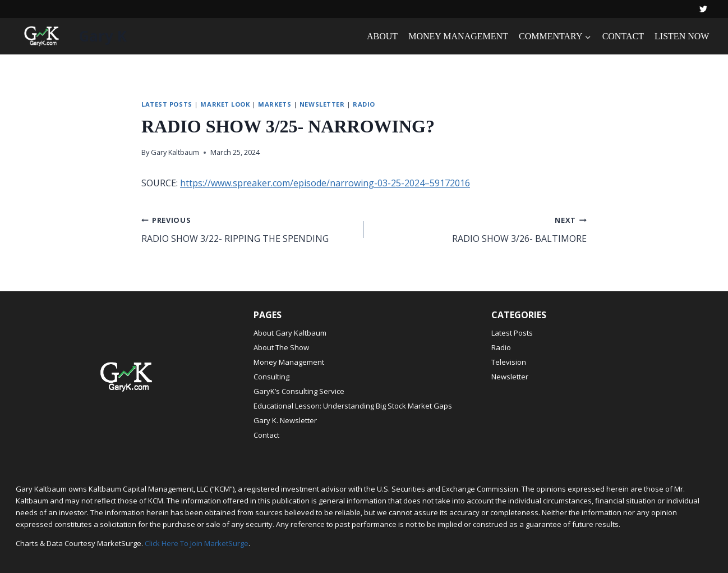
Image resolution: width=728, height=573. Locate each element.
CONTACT (623, 36)
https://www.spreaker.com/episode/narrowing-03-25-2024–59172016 (325, 183)
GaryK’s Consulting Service (299, 391)
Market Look (225, 104)
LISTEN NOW (682, 36)
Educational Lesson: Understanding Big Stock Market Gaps (353, 406)
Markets (275, 104)
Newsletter (322, 104)
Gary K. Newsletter (285, 420)
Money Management (289, 362)
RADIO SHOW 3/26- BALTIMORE (480, 229)
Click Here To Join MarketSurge (197, 543)
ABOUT (382, 36)
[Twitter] (703, 9)
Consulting (271, 377)
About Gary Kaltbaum (290, 333)
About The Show (281, 347)
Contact (266, 435)
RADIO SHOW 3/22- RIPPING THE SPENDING (248, 229)
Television (509, 362)
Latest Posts (167, 104)
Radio (364, 104)
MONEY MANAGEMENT (458, 36)
